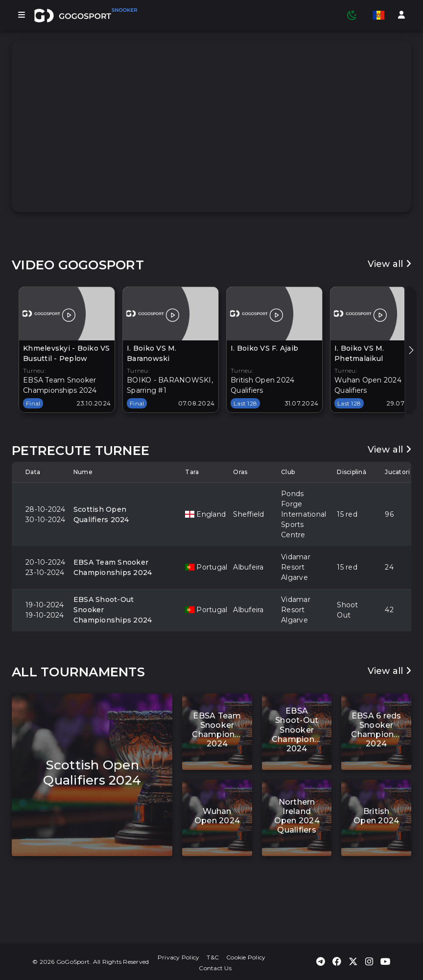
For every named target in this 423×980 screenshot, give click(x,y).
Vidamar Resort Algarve (295, 567)
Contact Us (215, 968)
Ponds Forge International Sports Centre (295, 514)
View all (390, 264)
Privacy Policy (179, 957)
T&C (213, 957)
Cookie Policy (246, 957)
